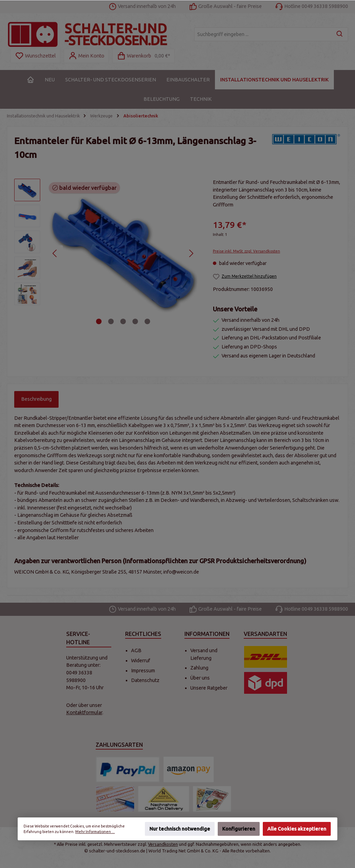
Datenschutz (145, 680)
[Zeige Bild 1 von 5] (99, 321)
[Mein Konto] (86, 56)
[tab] (36, 399)
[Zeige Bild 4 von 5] (135, 321)
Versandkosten (163, 844)
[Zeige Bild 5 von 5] (147, 321)
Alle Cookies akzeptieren (297, 829)
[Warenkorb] (144, 56)
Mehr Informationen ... (95, 832)
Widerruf (141, 661)
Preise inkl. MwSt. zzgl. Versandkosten (246, 251)
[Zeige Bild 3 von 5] (123, 321)
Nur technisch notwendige (180, 829)
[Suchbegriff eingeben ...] (263, 34)
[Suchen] (340, 34)
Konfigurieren (239, 829)
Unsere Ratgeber (209, 688)
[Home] (31, 80)
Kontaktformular (84, 712)
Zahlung (199, 668)
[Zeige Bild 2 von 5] (111, 321)
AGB (136, 650)
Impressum (143, 671)
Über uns (200, 678)
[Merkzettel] (35, 56)
